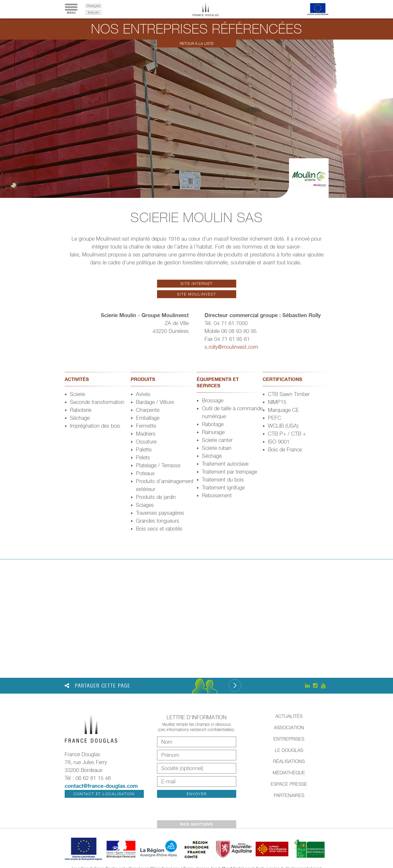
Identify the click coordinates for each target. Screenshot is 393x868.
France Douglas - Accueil (210, 9)
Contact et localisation (104, 794)
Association (289, 728)
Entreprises (289, 739)
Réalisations (289, 761)
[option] (196, 119)
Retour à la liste (197, 43)
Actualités (289, 716)
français (93, 6)
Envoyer (197, 794)
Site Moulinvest (197, 294)
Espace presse (289, 784)
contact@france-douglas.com (101, 786)
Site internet (197, 283)
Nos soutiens (196, 824)
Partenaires (289, 795)
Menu (71, 9)
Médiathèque (289, 773)
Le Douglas (289, 750)
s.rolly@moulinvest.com (231, 347)
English (93, 13)
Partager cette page (98, 686)
